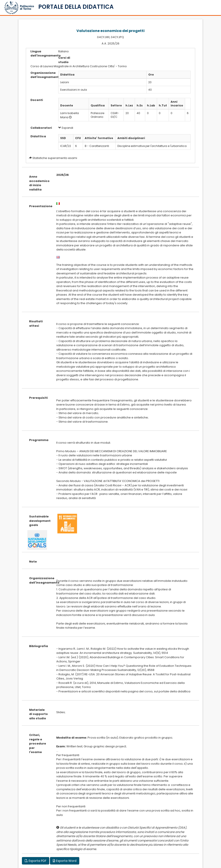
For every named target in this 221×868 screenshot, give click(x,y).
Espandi (66, 128)
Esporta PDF (36, 861)
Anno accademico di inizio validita (39, 183)
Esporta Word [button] (65, 861)
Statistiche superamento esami (55, 158)
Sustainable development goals (39, 521)
